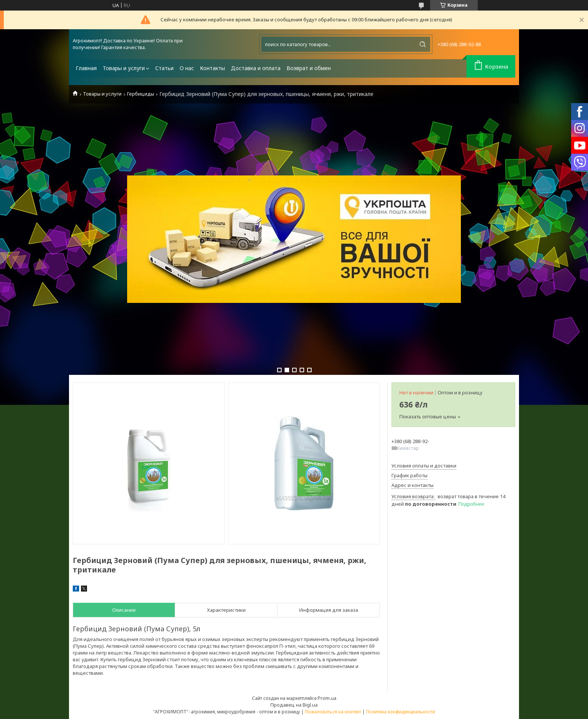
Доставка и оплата (256, 68)
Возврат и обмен (309, 68)
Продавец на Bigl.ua (294, 705)
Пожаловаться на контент (333, 712)
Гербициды (141, 94)
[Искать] (423, 44)
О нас (187, 68)
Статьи (164, 68)
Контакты (212, 68)
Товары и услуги (124, 68)
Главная (86, 68)
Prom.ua (327, 698)
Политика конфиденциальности (400, 712)
